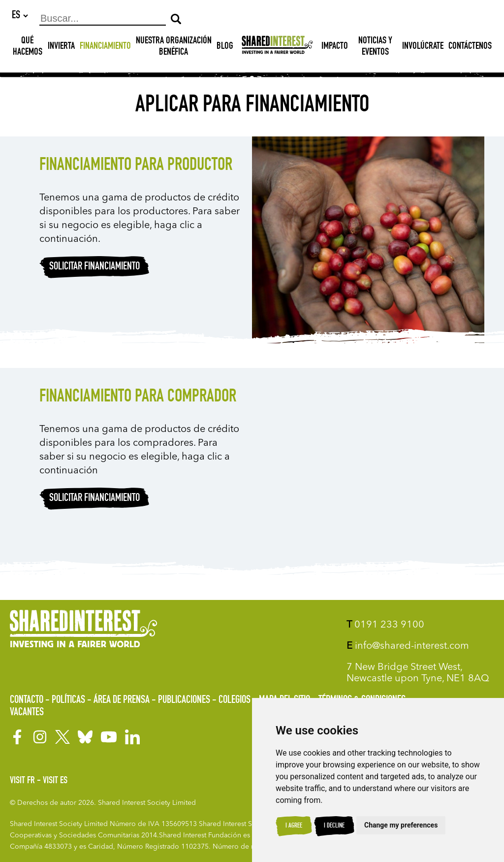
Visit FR (22, 781)
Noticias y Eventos (375, 48)
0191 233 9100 (385, 625)
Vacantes (27, 713)
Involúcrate (423, 47)
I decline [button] (334, 826)
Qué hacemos (28, 48)
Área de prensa (122, 700)
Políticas (68, 700)
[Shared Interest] (277, 48)
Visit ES (55, 781)
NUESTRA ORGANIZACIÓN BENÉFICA (174, 48)
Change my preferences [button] (401, 825)
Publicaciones (184, 700)
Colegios (235, 700)
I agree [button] (294, 826)
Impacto (335, 47)
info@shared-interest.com (408, 646)
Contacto (27, 700)
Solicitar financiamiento (94, 267)
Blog (225, 47)
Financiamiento (105, 47)
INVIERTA (61, 47)
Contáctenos (470, 47)
